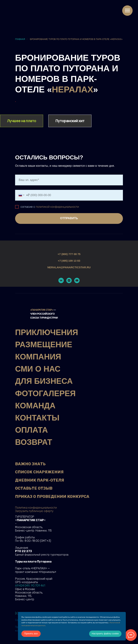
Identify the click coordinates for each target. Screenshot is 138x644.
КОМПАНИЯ (38, 357)
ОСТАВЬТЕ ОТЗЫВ (34, 488)
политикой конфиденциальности (57, 207)
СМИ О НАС (38, 369)
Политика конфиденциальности (36, 508)
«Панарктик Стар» (42, 310)
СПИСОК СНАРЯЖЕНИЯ (39, 472)
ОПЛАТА (31, 430)
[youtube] (77, 280)
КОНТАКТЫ (37, 418)
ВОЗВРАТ (34, 442)
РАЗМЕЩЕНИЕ (44, 344)
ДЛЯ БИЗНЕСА (44, 381)
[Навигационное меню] (127, 11)
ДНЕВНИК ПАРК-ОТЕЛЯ (40, 480)
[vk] (61, 280)
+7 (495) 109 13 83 (69, 261)
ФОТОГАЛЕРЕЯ (45, 393)
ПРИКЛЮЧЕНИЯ (47, 332)
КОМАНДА (35, 406)
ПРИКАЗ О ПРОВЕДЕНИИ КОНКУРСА (52, 497)
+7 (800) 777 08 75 (69, 254)
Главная (20, 39)
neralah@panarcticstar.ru (69, 267)
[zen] (69, 280)
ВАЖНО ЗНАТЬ (30, 464)
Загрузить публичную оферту (34, 511)
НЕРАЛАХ (72, 89)
